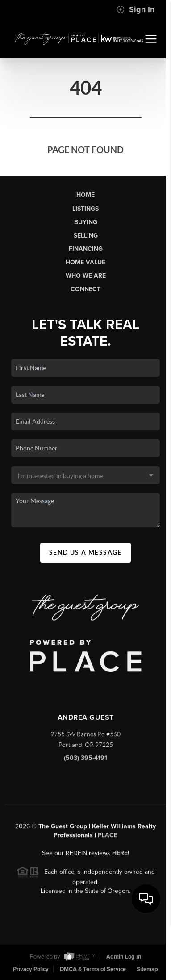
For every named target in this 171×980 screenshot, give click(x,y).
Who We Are (86, 276)
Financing (86, 249)
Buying (86, 222)
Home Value (85, 262)
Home (85, 195)
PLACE (108, 838)
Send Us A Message (85, 552)
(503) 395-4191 (85, 761)
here (120, 856)
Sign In (136, 9)
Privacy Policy (31, 969)
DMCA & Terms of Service (93, 969)
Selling (86, 236)
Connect (85, 289)
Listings (85, 209)
